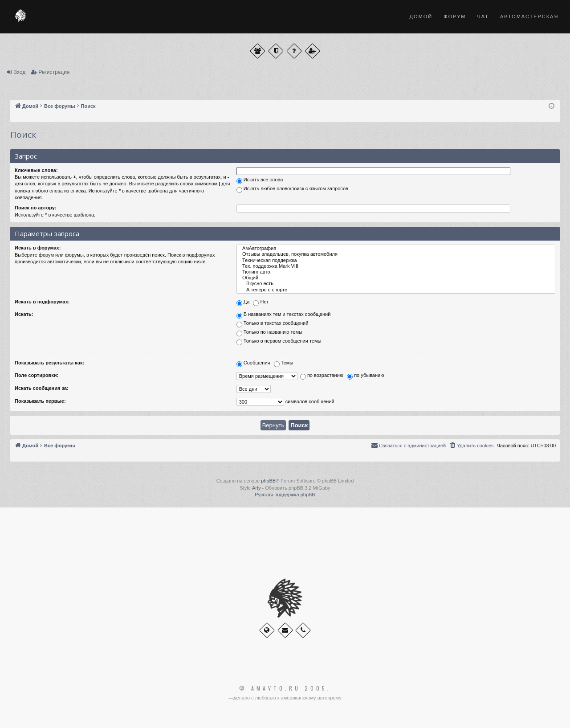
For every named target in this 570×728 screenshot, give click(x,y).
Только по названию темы (269, 333)
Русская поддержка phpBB (285, 495)
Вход (19, 72)
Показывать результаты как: (49, 363)
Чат (483, 16)
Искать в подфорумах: (42, 302)
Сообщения (253, 364)
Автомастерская (529, 16)
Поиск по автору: (35, 208)
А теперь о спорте (396, 290)
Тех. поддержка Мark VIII (396, 266)
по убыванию (365, 376)
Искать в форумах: (38, 248)
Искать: (24, 314)
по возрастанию (322, 376)
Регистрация (54, 72)
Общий (396, 278)
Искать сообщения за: (42, 388)
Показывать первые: (40, 401)
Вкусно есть (396, 284)
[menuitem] (471, 446)
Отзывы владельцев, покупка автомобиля (396, 254)
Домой (421, 16)
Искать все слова (260, 180)
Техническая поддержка (396, 260)
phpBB (268, 481)
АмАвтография (396, 248)
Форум (455, 16)
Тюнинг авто (396, 272)
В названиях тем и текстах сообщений (284, 315)
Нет (261, 303)
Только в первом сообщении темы (279, 342)
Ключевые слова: (36, 170)
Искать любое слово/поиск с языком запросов (292, 189)
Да (243, 303)
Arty (256, 488)
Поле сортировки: (37, 375)
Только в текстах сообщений (273, 324)
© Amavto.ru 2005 (283, 688)
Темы (284, 364)
